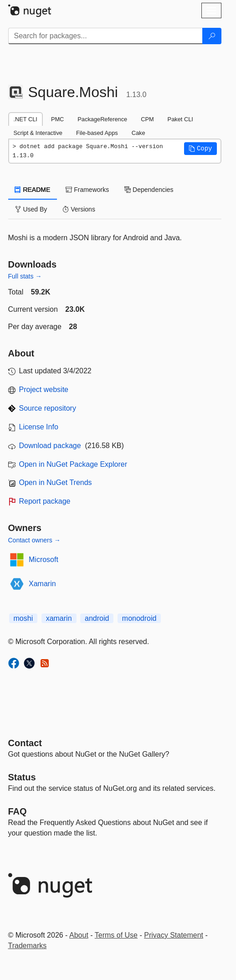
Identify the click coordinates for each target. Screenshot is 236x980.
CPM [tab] (147, 119)
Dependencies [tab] (149, 190)
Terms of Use (116, 935)
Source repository (48, 408)
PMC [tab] (57, 119)
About (79, 935)
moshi (23, 618)
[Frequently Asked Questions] (18, 811)
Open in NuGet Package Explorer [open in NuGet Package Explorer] (73, 464)
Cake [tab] (139, 133)
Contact (25, 743)
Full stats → (25, 276)
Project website (44, 389)
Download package (50, 446)
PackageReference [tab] (102, 119)
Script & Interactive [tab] (38, 133)
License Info (39, 427)
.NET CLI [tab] (26, 119)
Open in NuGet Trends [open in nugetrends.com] (56, 482)
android (97, 618)
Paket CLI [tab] (180, 119)
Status (22, 777)
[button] (200, 149)
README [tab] (33, 190)
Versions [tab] (79, 209)
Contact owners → (34, 540)
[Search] (212, 36)
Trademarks (28, 946)
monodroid (139, 618)
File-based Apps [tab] (97, 133)
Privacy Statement (174, 935)
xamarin (59, 618)
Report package (45, 501)
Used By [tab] (31, 209)
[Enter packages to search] (105, 36)
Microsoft (44, 560)
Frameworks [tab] (87, 190)
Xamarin (42, 584)
